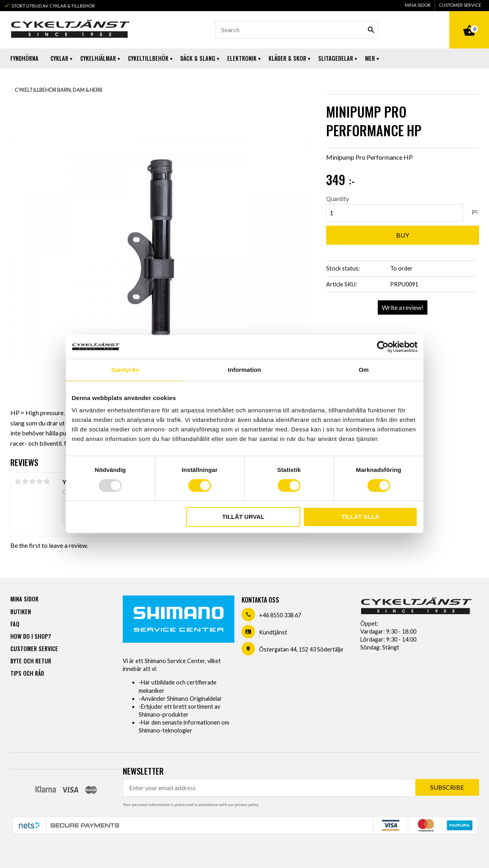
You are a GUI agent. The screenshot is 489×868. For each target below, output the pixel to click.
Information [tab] (245, 370)
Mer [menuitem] (370, 58)
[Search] (371, 30)
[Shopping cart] (469, 21)
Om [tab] (364, 370)
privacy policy (246, 804)
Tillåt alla (360, 517)
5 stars (47, 481)
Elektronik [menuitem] (242, 58)
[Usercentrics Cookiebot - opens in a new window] (383, 347)
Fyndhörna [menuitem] (24, 58)
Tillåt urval (243, 517)
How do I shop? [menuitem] (31, 636)
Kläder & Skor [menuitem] (287, 58)
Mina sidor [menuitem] (418, 5)
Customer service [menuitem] (460, 5)
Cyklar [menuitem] (59, 58)
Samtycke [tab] (125, 370)
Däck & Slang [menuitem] (198, 58)
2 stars (25, 481)
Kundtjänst (273, 632)
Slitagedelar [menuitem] (336, 58)
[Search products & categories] (297, 30)
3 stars (33, 481)
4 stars (40, 481)
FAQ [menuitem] (15, 624)
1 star (18, 481)
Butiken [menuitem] (21, 612)
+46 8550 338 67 (280, 615)
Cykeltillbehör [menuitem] (148, 58)
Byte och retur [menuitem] (31, 661)
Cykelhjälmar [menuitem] (98, 58)
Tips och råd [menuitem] (27, 673)
